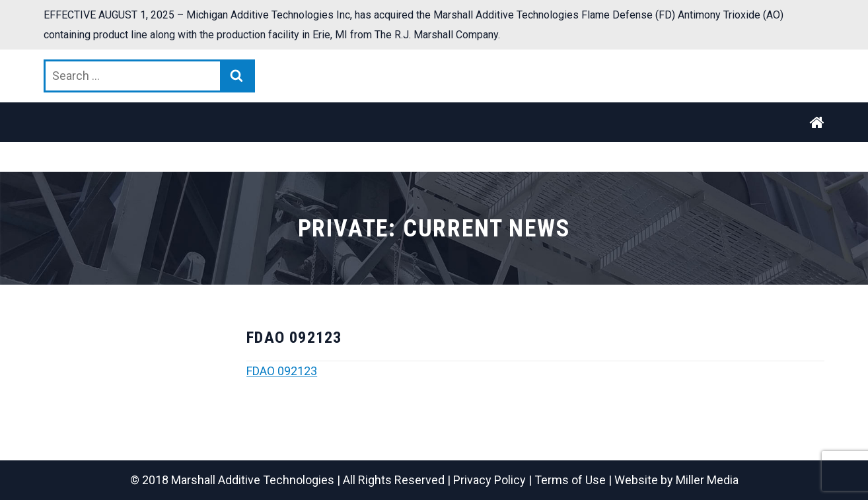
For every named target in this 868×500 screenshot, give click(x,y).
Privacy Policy (489, 480)
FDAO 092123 (282, 371)
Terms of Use (570, 480)
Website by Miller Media (676, 480)
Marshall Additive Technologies (253, 480)
